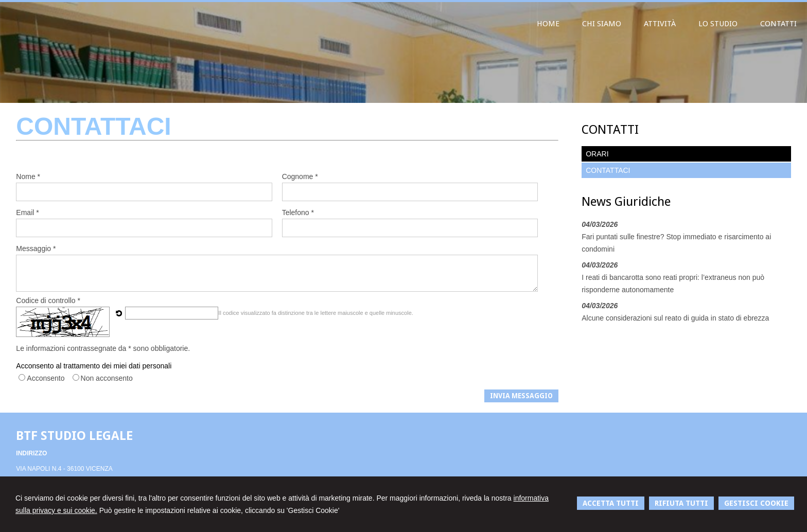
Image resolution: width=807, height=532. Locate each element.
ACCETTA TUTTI (611, 503)
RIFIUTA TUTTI (681, 503)
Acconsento (46, 378)
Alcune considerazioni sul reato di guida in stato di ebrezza (675, 318)
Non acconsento (107, 378)
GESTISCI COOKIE (756, 503)
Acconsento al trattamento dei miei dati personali (94, 366)
